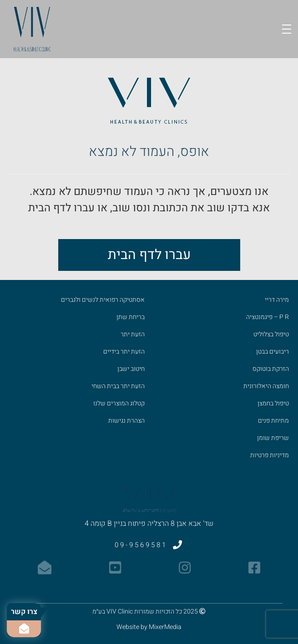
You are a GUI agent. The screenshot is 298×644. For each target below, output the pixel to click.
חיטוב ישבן (131, 369)
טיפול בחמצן (273, 403)
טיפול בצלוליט (271, 334)
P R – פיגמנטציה (268, 317)
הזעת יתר (133, 334)
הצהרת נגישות (126, 421)
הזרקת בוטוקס (271, 369)
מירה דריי (277, 300)
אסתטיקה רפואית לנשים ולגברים (103, 300)
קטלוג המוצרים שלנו (119, 403)
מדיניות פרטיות (270, 455)
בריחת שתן (131, 317)
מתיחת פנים (273, 421)
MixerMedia (165, 627)
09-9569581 (149, 545)
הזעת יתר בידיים (124, 352)
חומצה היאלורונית (266, 386)
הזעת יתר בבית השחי (118, 386)
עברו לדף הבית (149, 255)
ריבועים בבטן (273, 352)
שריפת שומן (273, 438)
